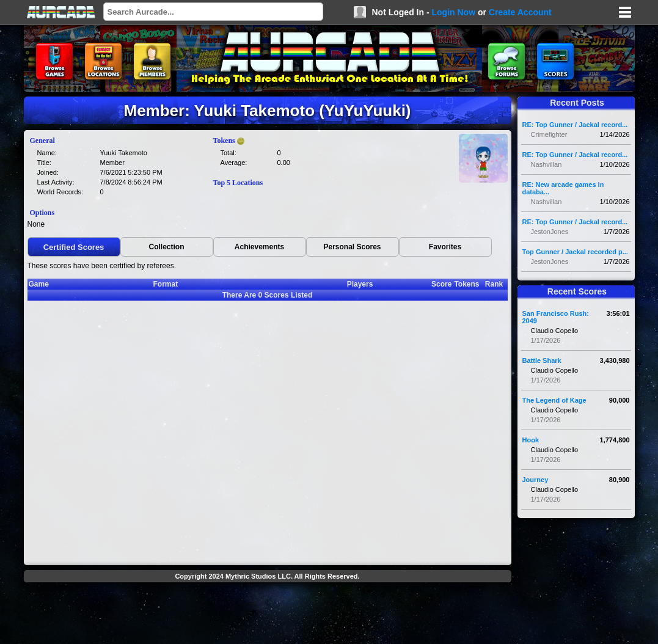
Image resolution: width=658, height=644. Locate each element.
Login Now (453, 12)
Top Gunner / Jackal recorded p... (575, 252)
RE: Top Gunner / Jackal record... (575, 125)
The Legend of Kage (554, 400)
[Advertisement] (268, 615)
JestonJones (550, 232)
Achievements (259, 247)
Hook (531, 440)
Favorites (445, 247)
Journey (536, 480)
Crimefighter (549, 134)
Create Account (520, 12)
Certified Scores (74, 247)
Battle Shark (542, 360)
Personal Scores (352, 247)
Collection (166, 247)
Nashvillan (547, 164)
